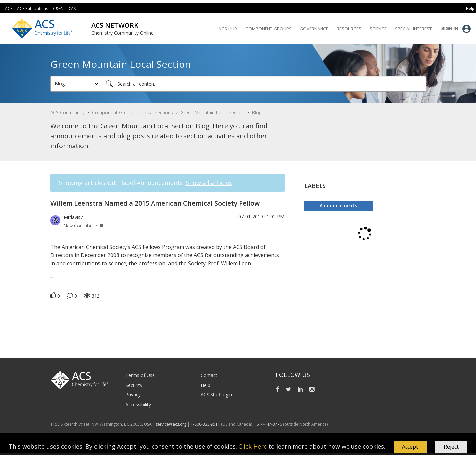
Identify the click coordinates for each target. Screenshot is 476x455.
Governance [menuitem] (314, 29)
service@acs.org (171, 424)
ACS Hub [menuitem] (228, 29)
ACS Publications (33, 8)
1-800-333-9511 (205, 424)
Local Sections (158, 112)
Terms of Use (140, 375)
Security (134, 385)
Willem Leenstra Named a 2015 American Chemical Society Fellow (155, 203)
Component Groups (113, 112)
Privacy (133, 395)
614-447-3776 (270, 424)
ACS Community (67, 112)
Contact (209, 375)
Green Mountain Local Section (212, 112)
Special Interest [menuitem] (413, 29)
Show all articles (209, 183)
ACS (9, 8)
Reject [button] (451, 447)
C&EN (58, 8)
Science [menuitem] (378, 29)
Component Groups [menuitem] (268, 29)
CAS (72, 8)
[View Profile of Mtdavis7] (73, 217)
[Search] (264, 84)
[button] (410, 447)
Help (205, 385)
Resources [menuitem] (349, 29)
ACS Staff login (216, 395)
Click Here (253, 446)
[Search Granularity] (76, 84)
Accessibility (138, 404)
